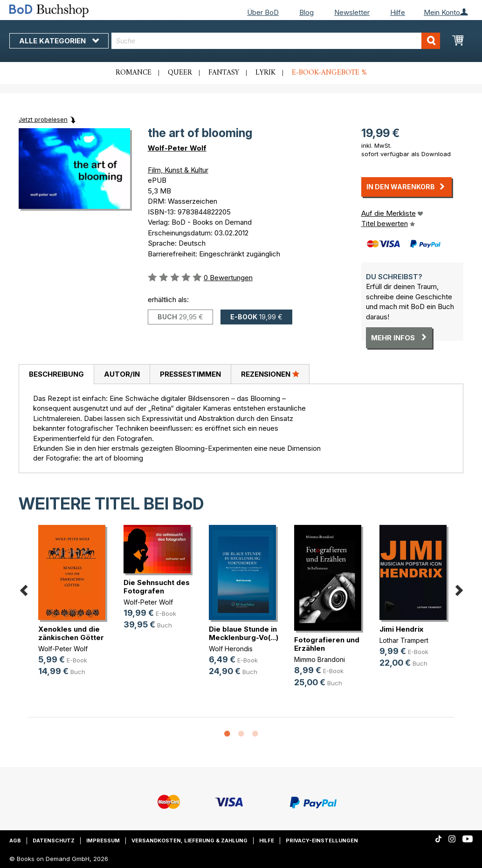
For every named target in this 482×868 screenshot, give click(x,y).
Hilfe (398, 12)
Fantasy (224, 73)
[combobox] (276, 41)
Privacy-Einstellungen (322, 840)
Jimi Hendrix (401, 629)
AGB (15, 840)
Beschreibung (56, 374)
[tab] (56, 374)
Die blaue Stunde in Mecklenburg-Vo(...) (244, 633)
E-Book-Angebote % (329, 73)
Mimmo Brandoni (320, 659)
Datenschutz (54, 840)
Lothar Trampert (404, 640)
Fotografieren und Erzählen (327, 644)
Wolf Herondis (231, 649)
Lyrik (265, 73)
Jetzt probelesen (43, 119)
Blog (306, 12)
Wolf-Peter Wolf (177, 148)
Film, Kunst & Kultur (178, 170)
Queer (180, 73)
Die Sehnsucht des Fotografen (157, 587)
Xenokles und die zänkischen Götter (71, 633)
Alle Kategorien (59, 41)
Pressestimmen (190, 374)
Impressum (103, 840)
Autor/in (122, 374)
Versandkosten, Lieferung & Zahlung (189, 840)
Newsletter (352, 12)
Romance (134, 73)
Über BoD (263, 12)
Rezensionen (270, 374)
